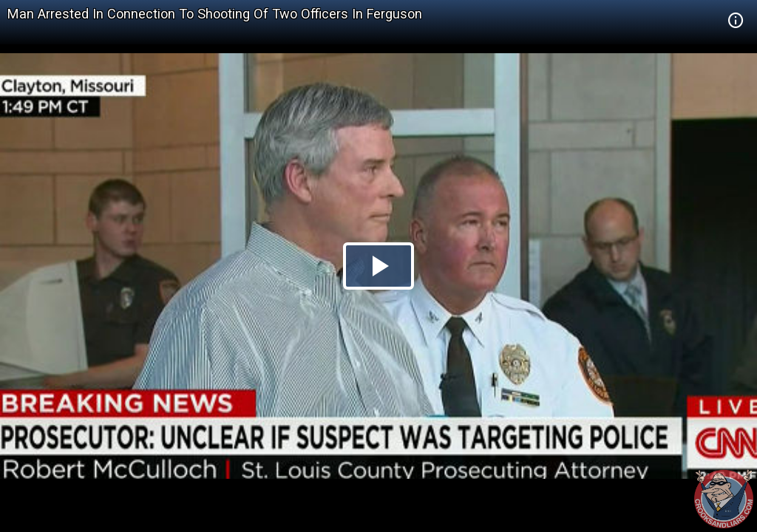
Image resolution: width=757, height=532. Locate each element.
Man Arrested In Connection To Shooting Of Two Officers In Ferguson (215, 14)
